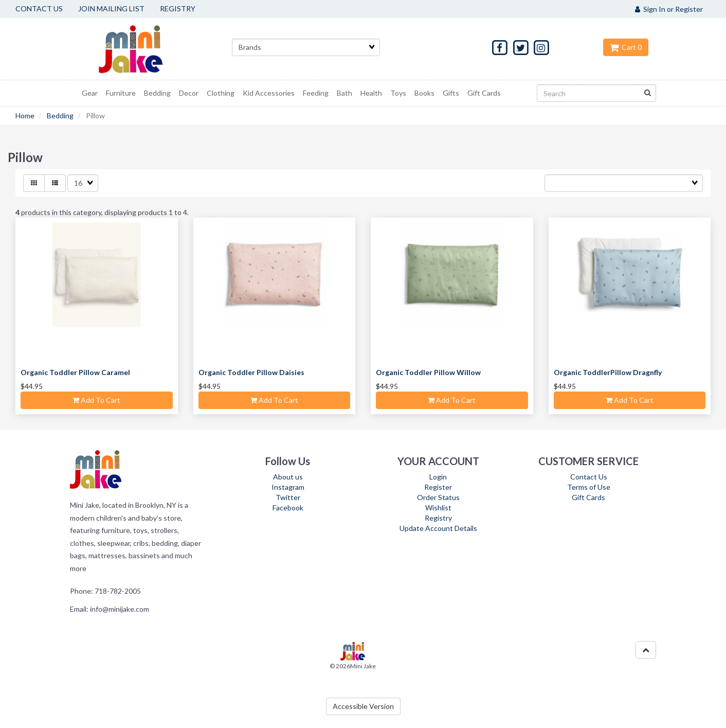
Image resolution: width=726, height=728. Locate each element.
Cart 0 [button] (626, 47)
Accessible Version (363, 706)
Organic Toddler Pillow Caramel (75, 372)
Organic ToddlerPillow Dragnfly (608, 372)
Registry (438, 518)
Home (25, 116)
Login (438, 477)
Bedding (60, 116)
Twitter (288, 497)
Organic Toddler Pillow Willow (428, 372)
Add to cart (96, 400)
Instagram (288, 487)
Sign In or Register (669, 9)
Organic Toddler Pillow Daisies (251, 372)
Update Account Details (438, 528)
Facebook (288, 508)
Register (438, 487)
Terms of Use (589, 487)
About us (288, 477)
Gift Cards (588, 497)
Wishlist (438, 508)
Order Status (438, 497)
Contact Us (589, 477)
